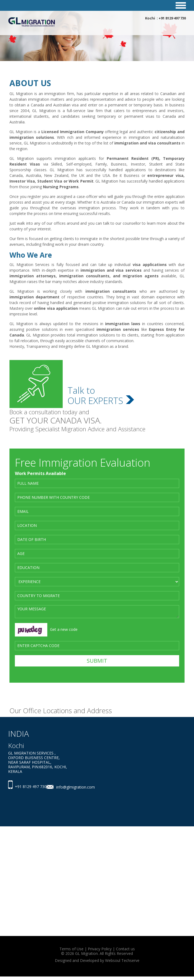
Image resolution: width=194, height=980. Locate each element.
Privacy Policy (100, 949)
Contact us (125, 949)
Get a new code (64, 629)
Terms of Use (71, 949)
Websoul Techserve (122, 960)
